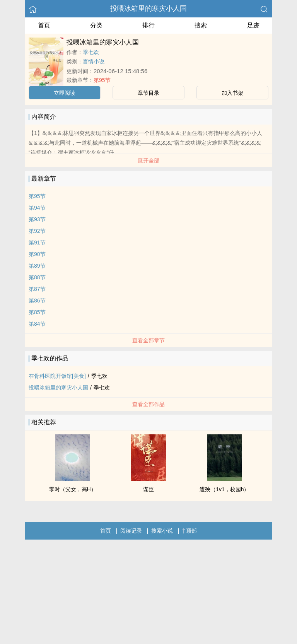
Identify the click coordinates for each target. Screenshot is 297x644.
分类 (96, 25)
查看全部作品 (148, 404)
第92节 (37, 231)
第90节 (37, 254)
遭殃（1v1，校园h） (224, 489)
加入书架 (232, 93)
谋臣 (148, 489)
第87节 (37, 289)
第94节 (37, 208)
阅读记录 (131, 531)
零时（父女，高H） (73, 489)
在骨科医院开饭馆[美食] (57, 376)
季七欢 (91, 52)
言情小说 (94, 61)
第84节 (37, 324)
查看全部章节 (148, 340)
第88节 (37, 277)
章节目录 (148, 93)
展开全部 (148, 161)
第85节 (37, 312)
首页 (44, 25)
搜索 (201, 25)
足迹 (253, 25)
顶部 (189, 531)
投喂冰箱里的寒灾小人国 (148, 9)
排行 (148, 25)
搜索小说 (162, 531)
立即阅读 (65, 93)
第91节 (37, 243)
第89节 (37, 266)
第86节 (37, 301)
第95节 (102, 80)
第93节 (37, 219)
